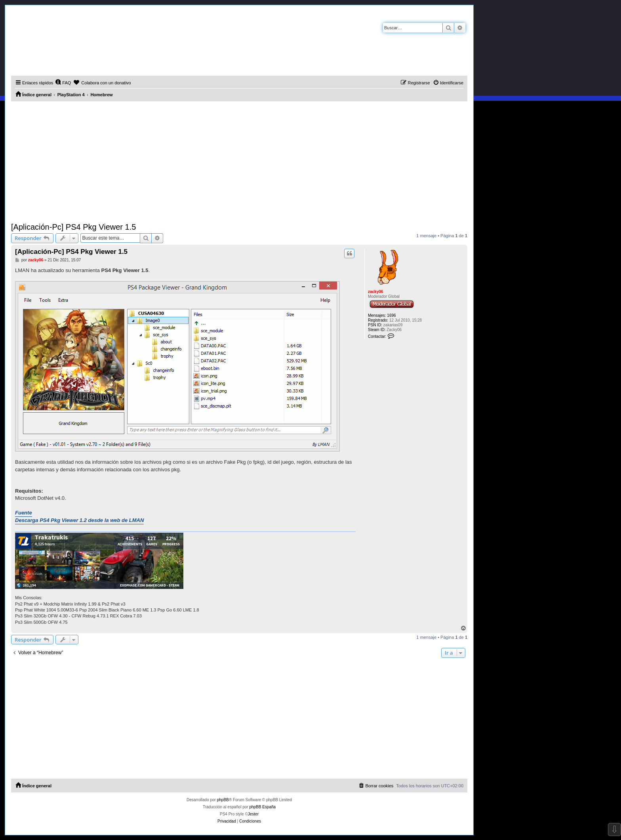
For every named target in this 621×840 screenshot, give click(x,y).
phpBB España (262, 807)
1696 (391, 315)
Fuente (24, 513)
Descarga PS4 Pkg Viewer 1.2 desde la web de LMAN (79, 520)
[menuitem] (63, 83)
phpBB (223, 800)
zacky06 (375, 292)
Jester (253, 814)
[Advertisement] (239, 161)
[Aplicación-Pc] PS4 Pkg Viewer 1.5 (73, 227)
